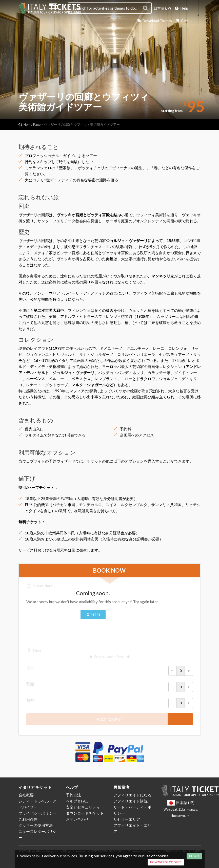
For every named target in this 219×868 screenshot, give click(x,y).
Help (181, 8)
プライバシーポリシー (37, 813)
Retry (93, 614)
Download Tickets (153, 20)
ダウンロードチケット (85, 813)
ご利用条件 (28, 819)
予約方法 (73, 795)
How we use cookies (166, 862)
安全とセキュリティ (83, 807)
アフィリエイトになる (132, 795)
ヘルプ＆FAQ (77, 801)
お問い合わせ (77, 819)
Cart (181, 20)
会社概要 (26, 795)
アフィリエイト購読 (131, 801)
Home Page (32, 124)
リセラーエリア (127, 819)
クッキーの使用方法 (36, 825)
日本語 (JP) (162, 8)
